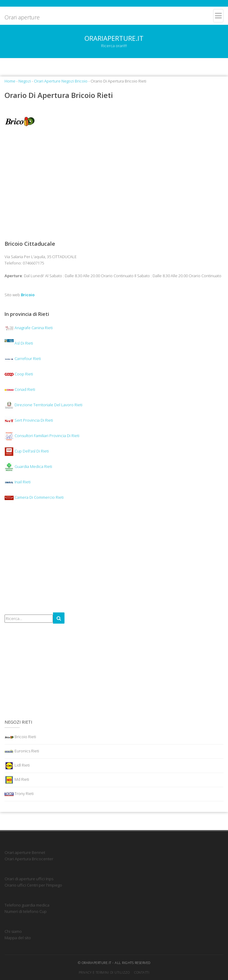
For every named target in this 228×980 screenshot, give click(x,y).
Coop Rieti (19, 374)
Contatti (142, 972)
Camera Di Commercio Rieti (34, 497)
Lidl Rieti (17, 766)
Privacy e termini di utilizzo (104, 972)
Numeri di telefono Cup (26, 911)
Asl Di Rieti (19, 343)
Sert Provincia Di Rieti (29, 420)
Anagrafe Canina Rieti (29, 328)
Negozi (25, 81)
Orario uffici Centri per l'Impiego (33, 885)
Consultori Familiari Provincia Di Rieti (42, 436)
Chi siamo (13, 931)
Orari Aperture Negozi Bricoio (61, 81)
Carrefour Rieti (23, 359)
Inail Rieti (18, 482)
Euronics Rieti (22, 751)
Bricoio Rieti (20, 737)
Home (10, 81)
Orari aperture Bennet (25, 852)
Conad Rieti (20, 389)
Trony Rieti (19, 794)
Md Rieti (17, 780)
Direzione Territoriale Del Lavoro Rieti (43, 405)
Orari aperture (22, 17)
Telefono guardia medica (27, 905)
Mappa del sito (18, 938)
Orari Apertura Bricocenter (29, 859)
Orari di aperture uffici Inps (29, 879)
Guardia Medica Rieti (28, 466)
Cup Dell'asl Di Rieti (27, 451)
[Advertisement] (114, 185)
